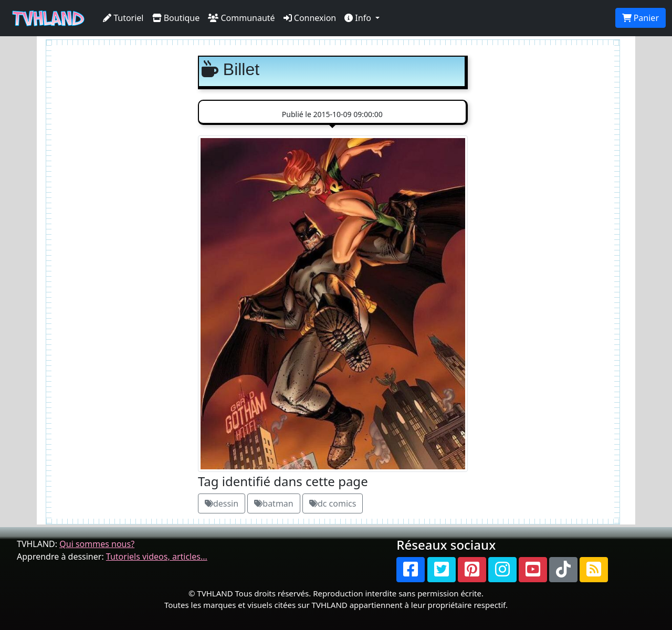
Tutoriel (123, 18)
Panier (640, 18)
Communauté (241, 18)
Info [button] (359, 18)
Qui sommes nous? (97, 544)
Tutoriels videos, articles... (157, 556)
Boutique (176, 18)
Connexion (310, 18)
